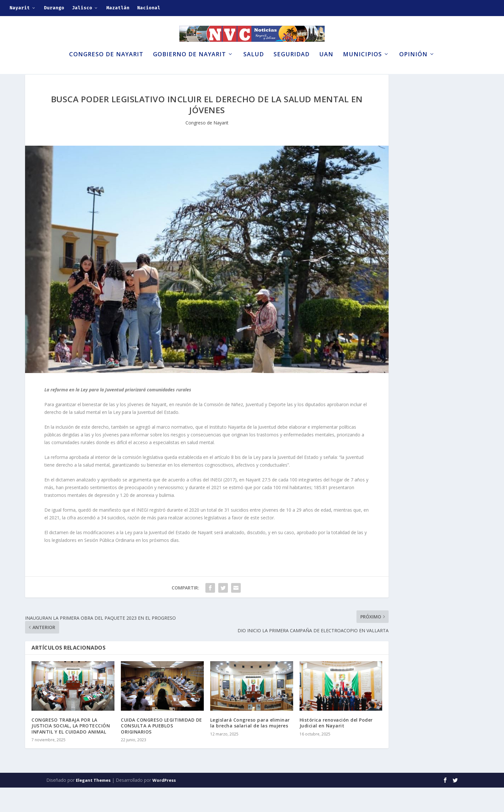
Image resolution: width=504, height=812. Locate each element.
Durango (54, 8)
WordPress (164, 805)
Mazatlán (118, 8)
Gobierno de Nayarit (189, 67)
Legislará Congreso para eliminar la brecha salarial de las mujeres (250, 747)
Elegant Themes (93, 805)
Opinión (413, 67)
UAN (326, 67)
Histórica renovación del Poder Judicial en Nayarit (336, 747)
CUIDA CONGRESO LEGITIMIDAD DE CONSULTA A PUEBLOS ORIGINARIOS (162, 750)
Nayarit (20, 8)
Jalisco (82, 8)
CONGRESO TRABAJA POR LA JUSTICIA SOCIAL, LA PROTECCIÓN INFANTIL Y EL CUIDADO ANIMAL (71, 750)
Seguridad (292, 67)
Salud (254, 67)
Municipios (362, 67)
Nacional (149, 8)
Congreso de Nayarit (106, 67)
